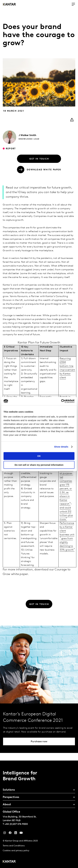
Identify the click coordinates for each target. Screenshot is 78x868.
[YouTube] (16, 834)
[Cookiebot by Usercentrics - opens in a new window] (61, 401)
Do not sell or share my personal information (39, 465)
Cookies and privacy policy (16, 851)
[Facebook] (10, 834)
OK (39, 456)
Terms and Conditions (14, 846)
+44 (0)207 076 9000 (16, 824)
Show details (61, 447)
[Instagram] (5, 834)
